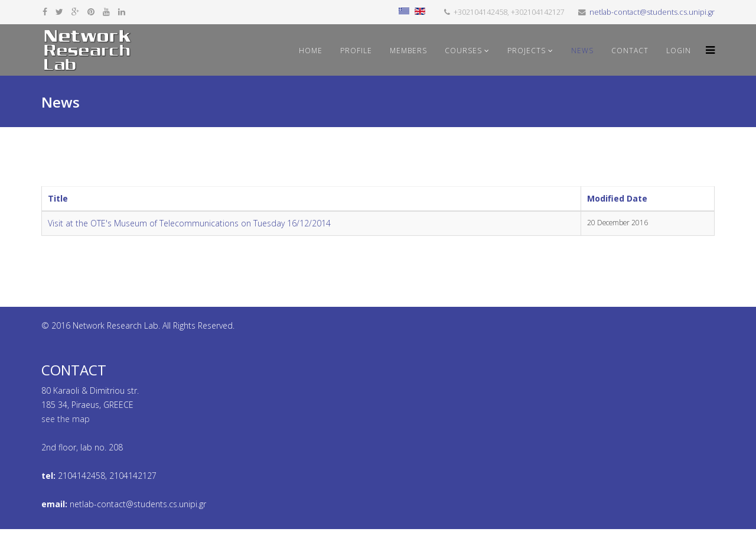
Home (311, 51)
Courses (463, 51)
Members (408, 51)
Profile (356, 51)
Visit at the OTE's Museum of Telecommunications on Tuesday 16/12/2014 (189, 223)
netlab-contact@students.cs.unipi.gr (652, 12)
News (582, 51)
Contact (630, 51)
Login (679, 51)
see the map (66, 419)
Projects (527, 51)
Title (58, 198)
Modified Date (617, 198)
